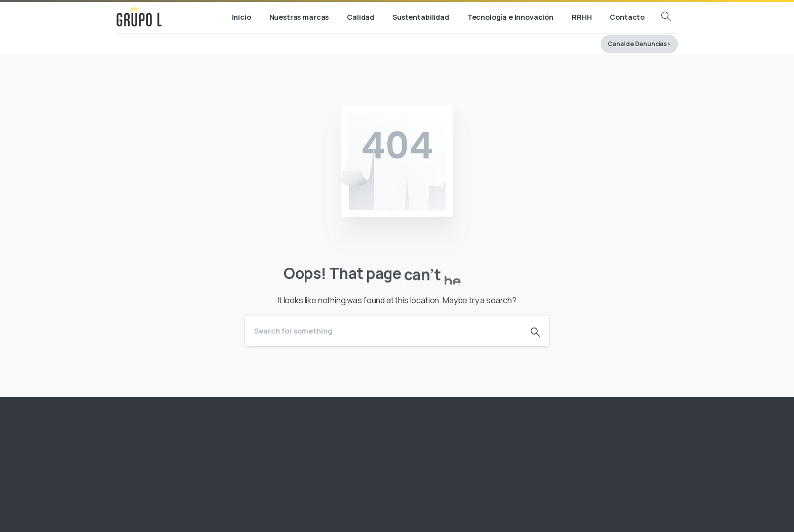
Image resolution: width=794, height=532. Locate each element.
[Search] (383, 331)
